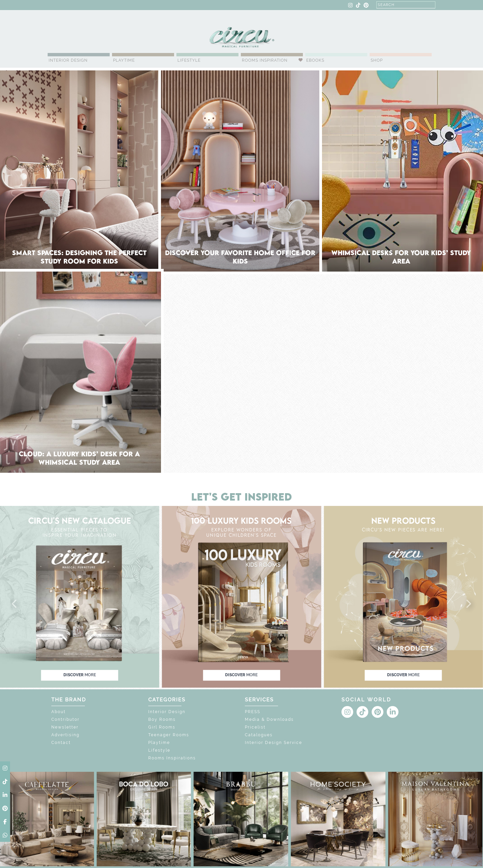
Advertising (65, 735)
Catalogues (259, 735)
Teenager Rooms (169, 735)
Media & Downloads (269, 719)
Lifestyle (189, 60)
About (59, 712)
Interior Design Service (274, 743)
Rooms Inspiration (265, 60)
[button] (15, 604)
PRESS (253, 712)
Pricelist (255, 727)
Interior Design (68, 60)
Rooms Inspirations (172, 758)
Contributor (65, 719)
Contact (61, 743)
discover (80, 675)
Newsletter (65, 727)
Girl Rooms (162, 727)
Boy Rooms (162, 719)
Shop (377, 60)
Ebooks (315, 60)
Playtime (124, 60)
